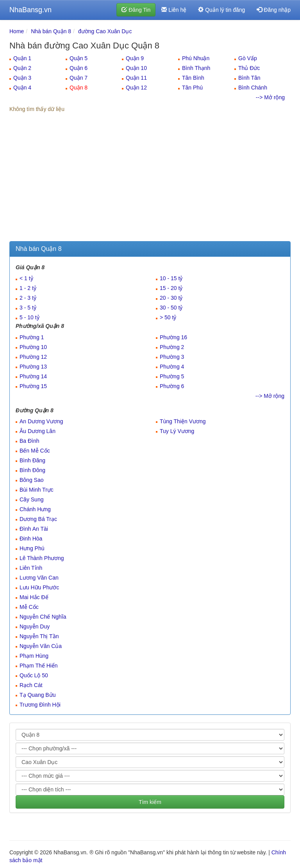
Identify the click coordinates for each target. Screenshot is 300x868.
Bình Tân (249, 78)
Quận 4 (22, 88)
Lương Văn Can (39, 578)
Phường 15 (33, 386)
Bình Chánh (253, 88)
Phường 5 (172, 376)
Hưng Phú (32, 548)
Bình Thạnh (196, 68)
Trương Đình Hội (40, 705)
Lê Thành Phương (42, 558)
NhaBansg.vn (30, 10)
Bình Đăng (32, 460)
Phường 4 (172, 367)
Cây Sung (31, 499)
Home (17, 31)
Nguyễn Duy (35, 626)
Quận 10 (136, 68)
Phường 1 (32, 337)
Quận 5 (79, 58)
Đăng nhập (274, 10)
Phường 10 (33, 347)
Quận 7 (79, 78)
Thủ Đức (249, 68)
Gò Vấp (248, 58)
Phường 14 (33, 376)
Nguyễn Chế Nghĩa (43, 617)
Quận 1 (22, 58)
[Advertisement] (150, 183)
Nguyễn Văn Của (41, 646)
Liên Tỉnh (31, 568)
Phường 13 (33, 367)
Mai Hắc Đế (34, 597)
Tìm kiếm (150, 802)
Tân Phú (192, 88)
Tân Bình (193, 78)
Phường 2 (172, 347)
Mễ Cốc (29, 607)
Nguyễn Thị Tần (39, 636)
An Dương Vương (41, 421)
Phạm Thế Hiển (39, 666)
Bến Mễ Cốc (35, 451)
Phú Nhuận (196, 58)
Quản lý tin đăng (221, 10)
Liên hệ (174, 10)
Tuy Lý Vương (177, 431)
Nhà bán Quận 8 (51, 31)
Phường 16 (173, 337)
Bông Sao (32, 480)
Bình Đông (32, 470)
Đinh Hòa (31, 539)
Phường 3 (172, 357)
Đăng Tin (136, 10)
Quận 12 (136, 88)
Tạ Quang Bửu (38, 695)
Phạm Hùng (34, 656)
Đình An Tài (34, 529)
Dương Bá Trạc (38, 519)
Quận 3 (22, 78)
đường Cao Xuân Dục (105, 31)
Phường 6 (172, 386)
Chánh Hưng (35, 509)
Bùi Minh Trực (37, 490)
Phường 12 (33, 357)
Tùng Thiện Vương (183, 421)
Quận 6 (79, 68)
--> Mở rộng (270, 97)
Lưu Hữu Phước (39, 587)
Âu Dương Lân (37, 431)
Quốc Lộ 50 (34, 675)
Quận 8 (79, 88)
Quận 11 (136, 78)
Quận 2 (22, 68)
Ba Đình (29, 441)
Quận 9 (135, 58)
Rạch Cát (31, 685)
